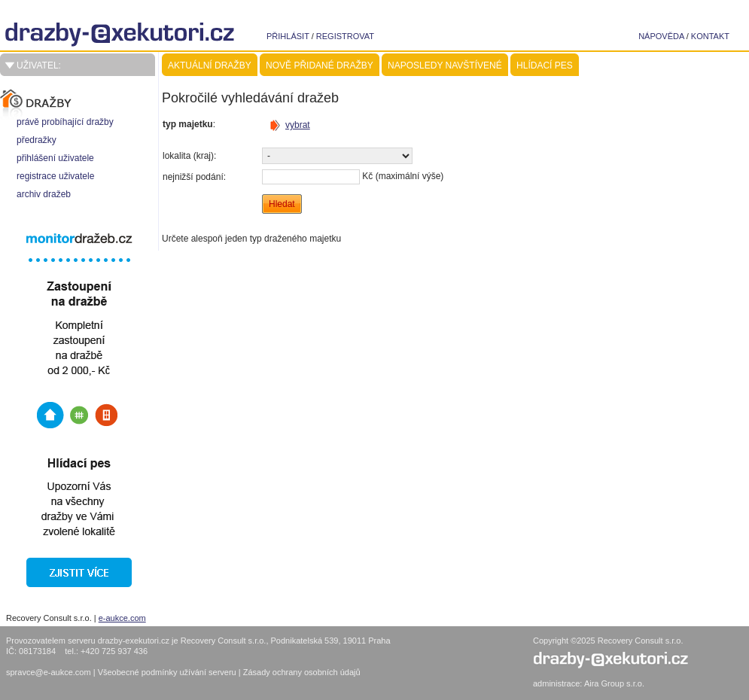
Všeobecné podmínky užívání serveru (168, 672)
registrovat (345, 36)
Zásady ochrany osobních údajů (302, 672)
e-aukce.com (122, 618)
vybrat (298, 125)
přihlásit (288, 36)
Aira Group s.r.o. (614, 683)
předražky (37, 140)
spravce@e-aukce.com (49, 672)
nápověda (661, 36)
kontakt (710, 36)
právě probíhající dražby (65, 122)
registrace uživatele (55, 176)
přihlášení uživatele (55, 158)
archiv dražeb (44, 194)
